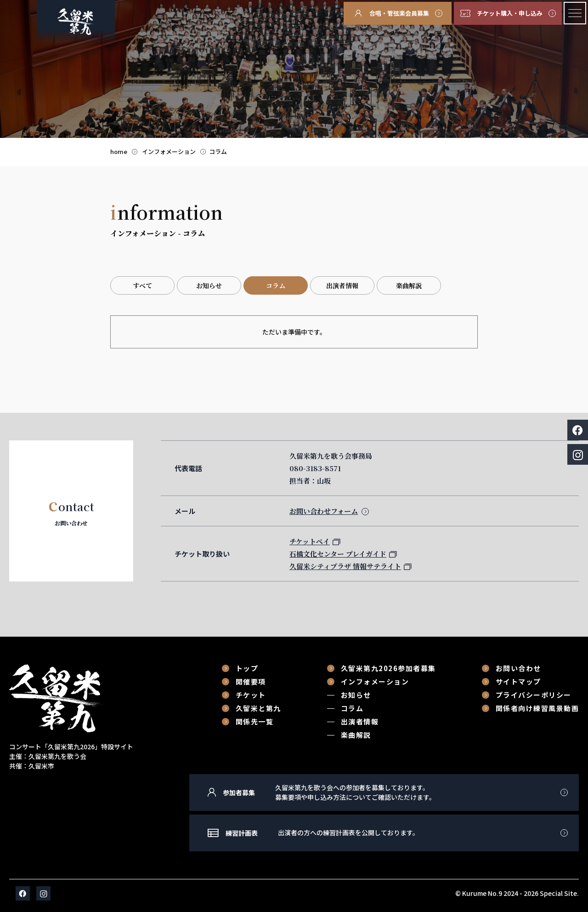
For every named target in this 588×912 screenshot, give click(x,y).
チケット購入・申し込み (510, 13)
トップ (247, 668)
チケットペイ (310, 541)
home (119, 151)
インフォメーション (169, 151)
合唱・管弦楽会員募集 (399, 13)
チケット (251, 695)
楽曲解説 (409, 285)
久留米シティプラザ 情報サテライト (345, 566)
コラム (218, 151)
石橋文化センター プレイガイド (338, 554)
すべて (142, 285)
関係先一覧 (255, 721)
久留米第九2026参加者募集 (388, 668)
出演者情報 (342, 285)
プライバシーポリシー (534, 695)
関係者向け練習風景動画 (537, 708)
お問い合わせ (518, 668)
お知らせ (209, 285)
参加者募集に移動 (384, 792)
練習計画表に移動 (384, 833)
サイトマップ (518, 681)
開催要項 (251, 681)
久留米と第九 (258, 708)
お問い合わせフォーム (324, 511)
